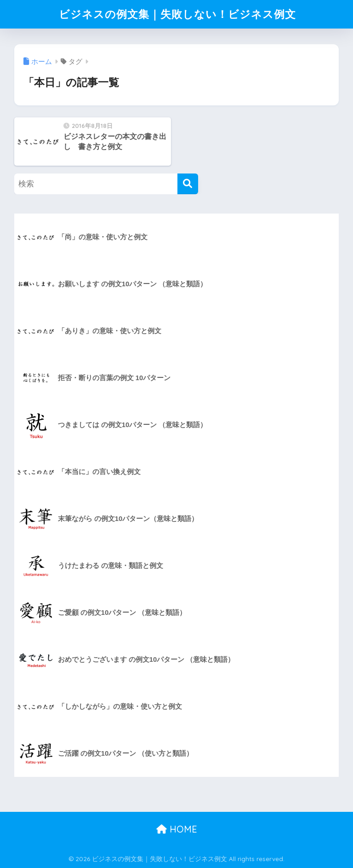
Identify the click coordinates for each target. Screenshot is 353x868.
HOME (177, 829)
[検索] (188, 184)
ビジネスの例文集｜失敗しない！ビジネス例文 (177, 14)
